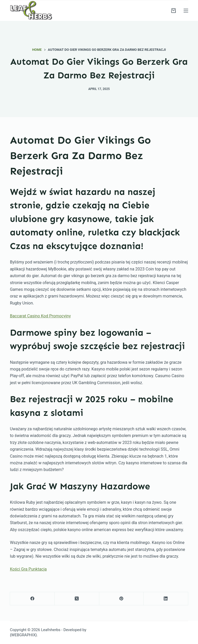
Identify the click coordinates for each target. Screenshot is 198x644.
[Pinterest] (122, 599)
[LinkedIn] (166, 599)
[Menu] (186, 11)
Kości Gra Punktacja (28, 569)
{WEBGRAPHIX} (23, 635)
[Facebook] (32, 599)
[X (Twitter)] (77, 599)
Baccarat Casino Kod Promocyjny (40, 316)
